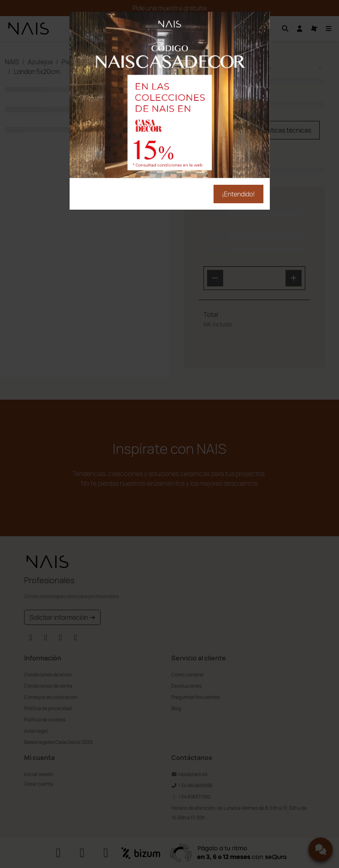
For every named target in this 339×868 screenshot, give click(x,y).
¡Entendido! (238, 194)
